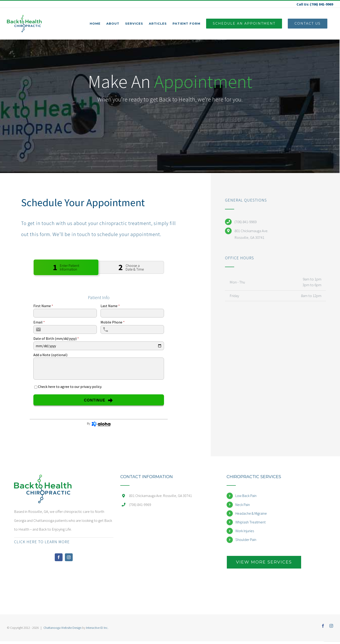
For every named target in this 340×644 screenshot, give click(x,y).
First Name (43, 306)
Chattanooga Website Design (62, 628)
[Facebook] (59, 557)
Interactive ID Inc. (97, 628)
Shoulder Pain (246, 540)
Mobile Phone (113, 322)
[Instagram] (69, 557)
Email (39, 322)
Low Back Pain (246, 496)
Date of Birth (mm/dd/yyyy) (56, 338)
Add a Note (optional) (50, 355)
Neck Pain (243, 505)
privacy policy (91, 387)
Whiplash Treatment (250, 522)
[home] (43, 479)
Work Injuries (245, 531)
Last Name (110, 306)
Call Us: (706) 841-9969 (315, 4)
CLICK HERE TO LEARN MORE (42, 542)
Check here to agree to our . (70, 387)
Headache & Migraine (251, 513)
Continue (99, 400)
